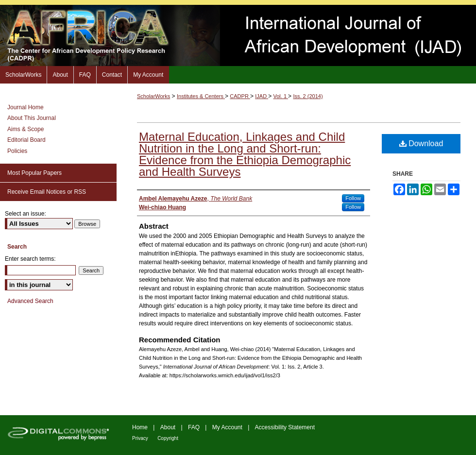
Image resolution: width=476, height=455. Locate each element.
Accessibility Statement (285, 427)
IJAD (262, 96)
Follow (353, 198)
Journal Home (25, 107)
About (168, 427)
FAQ (194, 427)
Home (140, 427)
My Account (227, 427)
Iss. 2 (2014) (308, 96)
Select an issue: (25, 214)
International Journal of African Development (238, 35)
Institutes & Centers (201, 96)
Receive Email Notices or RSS (47, 192)
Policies (17, 151)
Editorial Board (26, 140)
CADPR (240, 96)
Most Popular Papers (34, 173)
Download (421, 143)
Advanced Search (30, 301)
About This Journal (32, 118)
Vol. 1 (281, 96)
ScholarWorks (153, 96)
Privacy (140, 438)
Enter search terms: (30, 259)
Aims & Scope (25, 129)
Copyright (168, 438)
